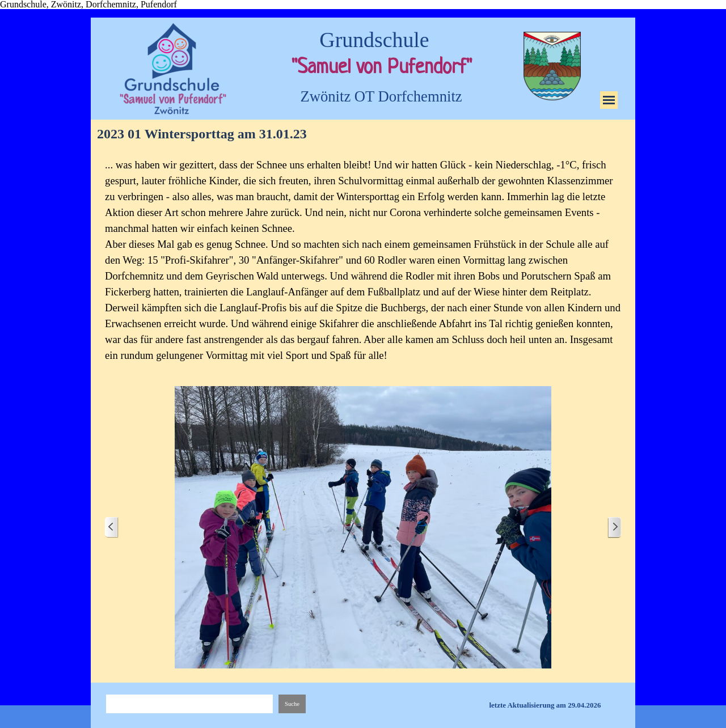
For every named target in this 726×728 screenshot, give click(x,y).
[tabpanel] (363, 260)
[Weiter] (614, 528)
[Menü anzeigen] (609, 100)
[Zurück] (112, 528)
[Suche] (189, 704)
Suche (292, 704)
